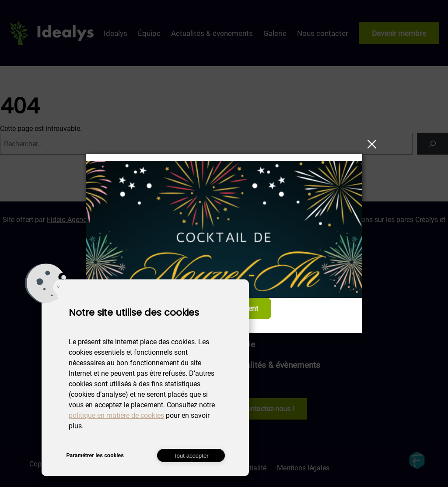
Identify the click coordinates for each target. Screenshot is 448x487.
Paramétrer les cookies (95, 455)
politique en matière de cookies (116, 415)
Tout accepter (191, 456)
